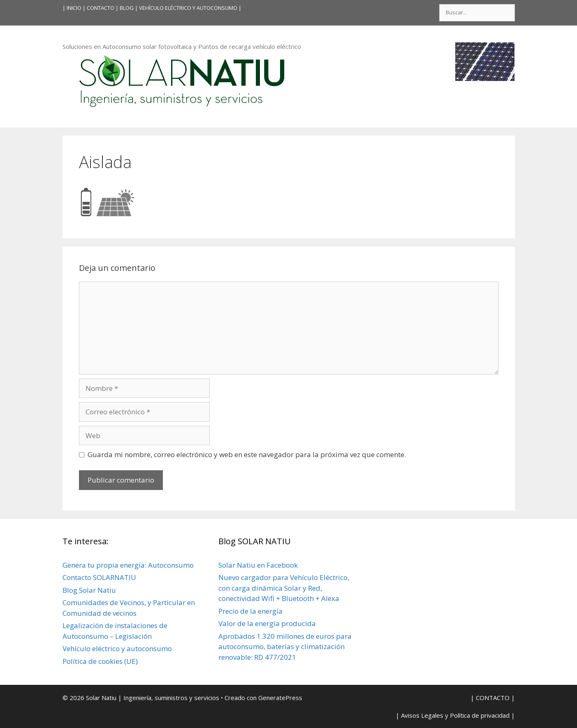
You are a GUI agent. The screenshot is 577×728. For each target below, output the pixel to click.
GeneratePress (280, 698)
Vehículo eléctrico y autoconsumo (117, 648)
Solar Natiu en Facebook (258, 565)
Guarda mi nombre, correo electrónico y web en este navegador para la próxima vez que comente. (247, 454)
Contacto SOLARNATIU (99, 577)
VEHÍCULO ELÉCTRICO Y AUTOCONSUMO (188, 8)
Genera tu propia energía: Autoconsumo (128, 565)
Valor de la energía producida (267, 623)
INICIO (74, 8)
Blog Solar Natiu (89, 590)
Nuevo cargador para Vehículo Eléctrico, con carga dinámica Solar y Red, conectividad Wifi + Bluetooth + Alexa (284, 588)
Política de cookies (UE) (100, 661)
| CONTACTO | (101, 8)
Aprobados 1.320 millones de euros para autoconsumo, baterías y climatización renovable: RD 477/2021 (285, 647)
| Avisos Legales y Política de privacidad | (455, 715)
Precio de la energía (250, 611)
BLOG (127, 8)
